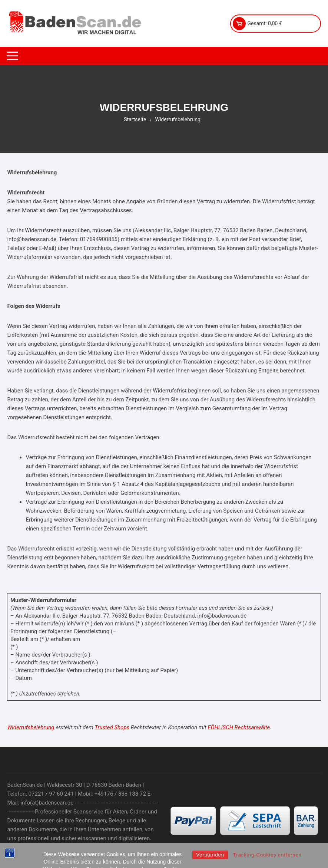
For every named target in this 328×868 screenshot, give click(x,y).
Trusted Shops (112, 727)
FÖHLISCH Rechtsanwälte (239, 727)
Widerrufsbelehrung (31, 727)
